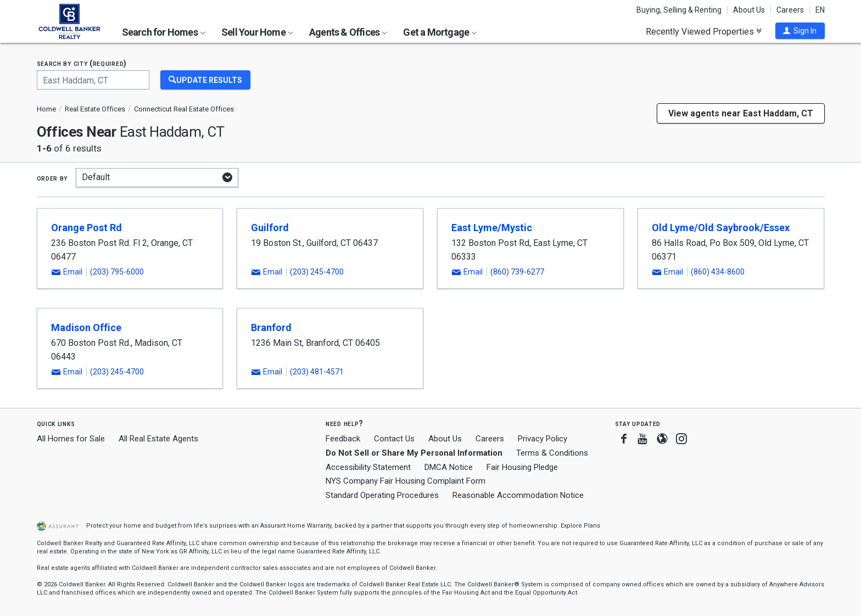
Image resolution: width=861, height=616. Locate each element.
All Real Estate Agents (158, 439)
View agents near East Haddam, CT (741, 113)
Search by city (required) (82, 63)
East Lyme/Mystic (492, 228)
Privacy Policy (543, 439)
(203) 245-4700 (317, 272)
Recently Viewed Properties (704, 31)
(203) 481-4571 (317, 372)
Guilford (270, 228)
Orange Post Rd (86, 228)
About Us (749, 10)
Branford (271, 327)
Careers (790, 10)
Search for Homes (164, 32)
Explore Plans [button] (580, 526)
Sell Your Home (257, 32)
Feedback (343, 439)
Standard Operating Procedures (382, 495)
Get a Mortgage (440, 32)
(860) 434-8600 (718, 272)
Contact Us (394, 439)
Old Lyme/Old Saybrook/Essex (721, 228)
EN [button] (820, 10)
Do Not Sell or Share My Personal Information (414, 453)
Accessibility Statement (368, 467)
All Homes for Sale (71, 439)
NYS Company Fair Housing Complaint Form (406, 481)
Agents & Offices (348, 32)
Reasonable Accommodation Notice (518, 495)
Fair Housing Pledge (522, 467)
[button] (800, 31)
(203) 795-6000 (117, 272)
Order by (52, 178)
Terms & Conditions (552, 453)
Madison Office (86, 327)
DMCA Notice (449, 467)
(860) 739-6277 (517, 272)
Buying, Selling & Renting (679, 10)
